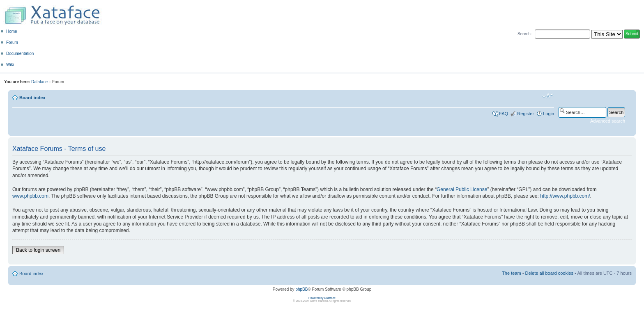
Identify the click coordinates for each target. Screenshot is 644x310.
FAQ (504, 114)
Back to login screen (38, 250)
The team (511, 273)
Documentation (20, 54)
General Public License (462, 189)
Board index (32, 98)
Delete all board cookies (549, 273)
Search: (524, 34)
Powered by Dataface (322, 298)
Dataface (39, 82)
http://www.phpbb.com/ (565, 196)
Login (549, 114)
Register (526, 114)
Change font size (548, 96)
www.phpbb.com (30, 196)
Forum (12, 42)
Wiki (10, 65)
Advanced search (608, 121)
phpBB (301, 289)
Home (12, 31)
